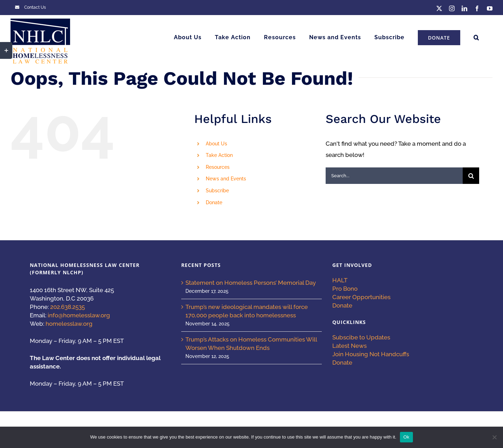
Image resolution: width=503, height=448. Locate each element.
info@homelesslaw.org (79, 315)
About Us (216, 144)
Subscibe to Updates (361, 337)
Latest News (349, 346)
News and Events (226, 179)
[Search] (471, 176)
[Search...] (394, 176)
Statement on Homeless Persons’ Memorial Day (251, 283)
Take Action (219, 155)
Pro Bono (345, 289)
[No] (494, 437)
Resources (218, 167)
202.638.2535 (67, 307)
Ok (406, 437)
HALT (340, 280)
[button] (476, 37)
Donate (214, 202)
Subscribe (217, 191)
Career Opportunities (361, 297)
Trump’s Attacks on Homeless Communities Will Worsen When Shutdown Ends (251, 344)
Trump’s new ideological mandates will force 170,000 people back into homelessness (247, 311)
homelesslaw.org (69, 324)
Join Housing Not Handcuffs (371, 354)
